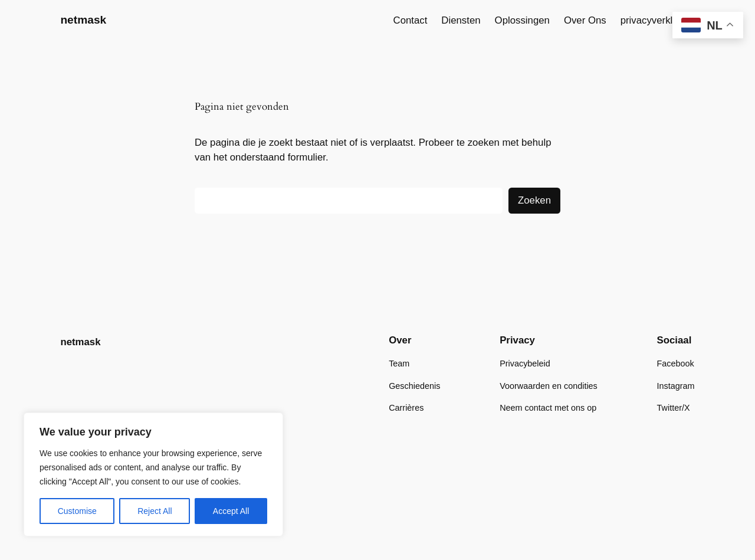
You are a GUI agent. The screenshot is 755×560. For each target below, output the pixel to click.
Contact (411, 20)
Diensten (461, 20)
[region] (153, 474)
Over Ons (585, 20)
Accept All (231, 511)
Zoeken (534, 200)
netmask (83, 20)
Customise (77, 511)
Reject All (155, 511)
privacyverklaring (658, 20)
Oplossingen (522, 20)
